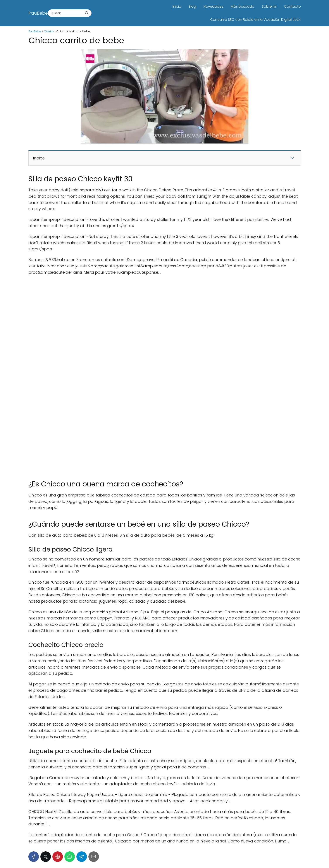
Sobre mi (269, 6)
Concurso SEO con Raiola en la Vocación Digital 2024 (256, 20)
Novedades (213, 6)
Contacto (292, 6)
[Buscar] (87, 13)
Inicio (177, 6)
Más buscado (243, 6)
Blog (192, 6)
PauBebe (38, 13)
